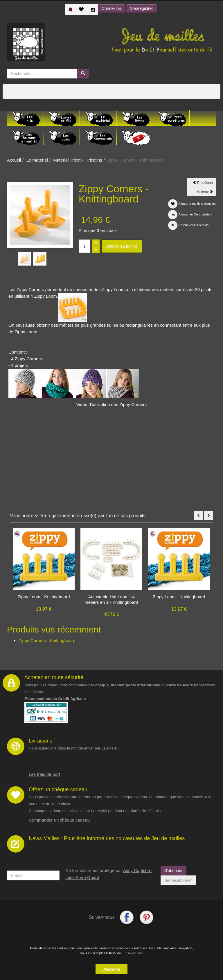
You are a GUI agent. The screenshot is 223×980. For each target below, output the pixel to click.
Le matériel (37, 160)
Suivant (207, 193)
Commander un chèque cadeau (59, 820)
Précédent (204, 184)
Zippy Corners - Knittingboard (47, 640)
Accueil (14, 160)
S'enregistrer (142, 8)
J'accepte (112, 969)
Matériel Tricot (67, 160)
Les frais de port (44, 774)
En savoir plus (133, 953)
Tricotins (94, 160)
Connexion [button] (111, 8)
